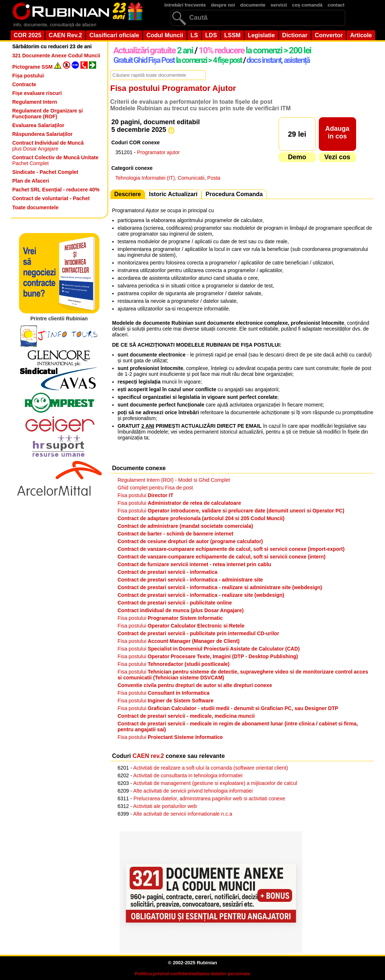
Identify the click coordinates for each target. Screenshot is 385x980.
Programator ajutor (158, 152)
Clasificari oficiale (114, 35)
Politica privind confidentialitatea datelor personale (193, 974)
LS (194, 35)
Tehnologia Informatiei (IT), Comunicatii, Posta (168, 178)
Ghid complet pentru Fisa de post (155, 488)
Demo (297, 157)
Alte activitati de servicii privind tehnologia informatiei (193, 791)
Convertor (329, 35)
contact (336, 5)
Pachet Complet (56, 160)
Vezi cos (337, 157)
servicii (279, 5)
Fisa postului (146, 495)
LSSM (232, 35)
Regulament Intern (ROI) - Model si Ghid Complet (174, 480)
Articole (361, 35)
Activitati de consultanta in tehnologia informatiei (188, 775)
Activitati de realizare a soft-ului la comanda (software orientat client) (210, 768)
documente (253, 5)
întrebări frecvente (185, 5)
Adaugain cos (337, 132)
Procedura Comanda (234, 194)
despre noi (223, 5)
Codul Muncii (165, 35)
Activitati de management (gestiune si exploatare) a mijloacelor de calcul (215, 783)
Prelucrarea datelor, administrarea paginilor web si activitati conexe (209, 798)
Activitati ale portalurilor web (165, 806)
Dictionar (295, 35)
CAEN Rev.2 (65, 35)
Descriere (128, 194)
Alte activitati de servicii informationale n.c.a (183, 814)
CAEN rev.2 (148, 756)
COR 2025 (28, 35)
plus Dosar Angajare (48, 146)
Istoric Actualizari (173, 194)
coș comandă (307, 5)
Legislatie (261, 35)
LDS (211, 35)
